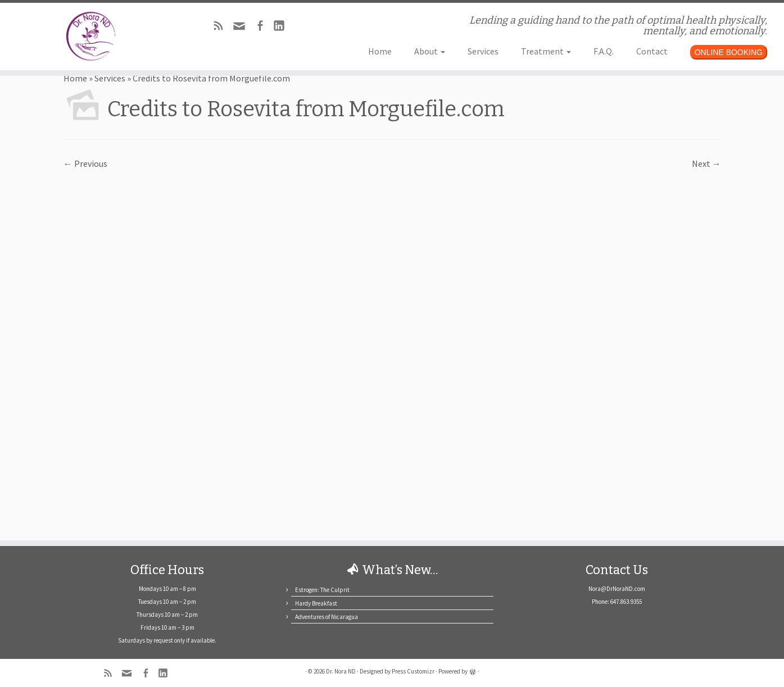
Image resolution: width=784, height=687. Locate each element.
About (430, 51)
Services (483, 51)
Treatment (546, 51)
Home (380, 51)
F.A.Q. (604, 51)
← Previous (85, 163)
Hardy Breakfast (316, 603)
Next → (706, 163)
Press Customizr (413, 671)
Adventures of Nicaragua (327, 617)
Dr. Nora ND (341, 671)
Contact (652, 51)
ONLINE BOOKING (729, 52)
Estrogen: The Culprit (322, 590)
